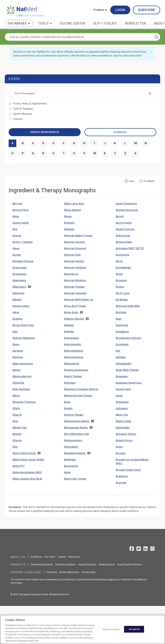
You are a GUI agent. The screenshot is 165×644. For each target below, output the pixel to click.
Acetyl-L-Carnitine (23, 242)
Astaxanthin (122, 402)
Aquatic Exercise (125, 229)
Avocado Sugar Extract (128, 470)
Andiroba (69, 332)
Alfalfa (16, 408)
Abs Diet (17, 204)
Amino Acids (71, 312)
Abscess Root (20, 210)
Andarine (69, 325)
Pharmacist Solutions (42, 564)
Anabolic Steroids (74, 319)
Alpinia (68, 216)
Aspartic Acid (123, 389)
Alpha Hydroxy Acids (24, 453)
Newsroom (74, 557)
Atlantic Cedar (123, 421)
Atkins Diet (122, 415)
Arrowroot (121, 280)
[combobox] (82, 93)
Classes (18, 119)
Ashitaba (121, 357)
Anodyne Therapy (74, 415)
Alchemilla (18, 383)
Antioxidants (71, 447)
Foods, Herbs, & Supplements (30, 104)
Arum (119, 319)
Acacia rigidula (21, 223)
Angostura (70, 383)
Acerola (17, 236)
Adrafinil (17, 300)
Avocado (121, 453)
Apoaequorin (71, 466)
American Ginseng (74, 261)
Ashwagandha (123, 364)
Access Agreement (69, 572)
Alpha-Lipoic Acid (74, 204)
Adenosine (18, 293)
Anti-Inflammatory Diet (77, 434)
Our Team (50, 557)
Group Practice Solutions (130, 564)
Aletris (16, 396)
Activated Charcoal (23, 261)
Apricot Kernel (124, 223)
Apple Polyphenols (126, 204)
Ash (118, 351)
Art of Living (123, 293)
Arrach (119, 274)
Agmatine (18, 351)
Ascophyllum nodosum (128, 338)
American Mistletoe (75, 280)
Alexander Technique (24, 402)
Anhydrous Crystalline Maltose (81, 389)
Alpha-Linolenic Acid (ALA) (27, 479)
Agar (15, 332)
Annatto (68, 408)
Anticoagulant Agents (76, 428)
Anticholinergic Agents (77, 421)
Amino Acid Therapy (75, 306)
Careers (62, 557)
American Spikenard (75, 293)
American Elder (72, 255)
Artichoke (121, 312)
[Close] (151, 52)
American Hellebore (75, 268)
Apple (67, 472)
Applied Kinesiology (127, 210)
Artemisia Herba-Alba (128, 306)
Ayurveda (121, 483)
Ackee (16, 248)
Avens (119, 447)
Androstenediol (73, 344)
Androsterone (72, 364)
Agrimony (18, 357)
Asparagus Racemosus (129, 383)
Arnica (119, 261)
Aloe (15, 447)
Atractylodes (123, 428)
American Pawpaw (74, 287)
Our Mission (36, 557)
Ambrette (69, 229)
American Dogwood (75, 248)
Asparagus (122, 376)
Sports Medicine (23, 114)
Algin (15, 421)
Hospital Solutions (87, 564)
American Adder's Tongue (78, 236)
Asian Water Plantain (127, 370)
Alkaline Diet (20, 428)
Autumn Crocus (124, 440)
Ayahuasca (122, 476)
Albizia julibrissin (22, 376)
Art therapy (122, 300)
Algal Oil (17, 415)
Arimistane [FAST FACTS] (130, 248)
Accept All (134, 631)
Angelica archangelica (76, 370)
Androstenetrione (74, 357)
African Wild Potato (23, 325)
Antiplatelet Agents (75, 453)
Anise (67, 402)
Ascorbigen (122, 344)
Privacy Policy (89, 572)
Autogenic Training (126, 434)
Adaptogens (19, 280)
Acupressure (20, 268)
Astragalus (122, 408)
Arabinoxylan (123, 236)
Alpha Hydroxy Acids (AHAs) (28, 460)
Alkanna (17, 434)
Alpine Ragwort (72, 210)
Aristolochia (122, 255)
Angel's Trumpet (73, 376)
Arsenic (120, 287)
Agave (16, 344)
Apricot (120, 216)
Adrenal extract (21, 306)
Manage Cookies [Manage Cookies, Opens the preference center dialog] (111, 631)
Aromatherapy (123, 268)
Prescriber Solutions (66, 564)
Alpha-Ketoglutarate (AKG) (27, 472)
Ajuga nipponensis (23, 364)
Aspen (119, 396)
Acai (15, 229)
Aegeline (17, 319)
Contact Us (52, 572)
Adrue (16, 312)
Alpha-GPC (19, 466)
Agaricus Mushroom (24, 338)
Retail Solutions (107, 564)
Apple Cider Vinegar (75, 479)
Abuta (16, 216)
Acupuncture (19, 274)
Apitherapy (70, 460)
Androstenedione (74, 351)
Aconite (17, 255)
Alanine (17, 370)
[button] (100, 10)
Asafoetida (122, 325)
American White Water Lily (79, 300)
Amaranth (69, 223)
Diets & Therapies (24, 109)
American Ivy (71, 274)
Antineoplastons (73, 440)
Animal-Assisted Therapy (78, 396)
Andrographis (71, 338)
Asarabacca (122, 332)
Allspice (17, 440)
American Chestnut (74, 242)
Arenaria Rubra (124, 242)
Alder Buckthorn (21, 389)
